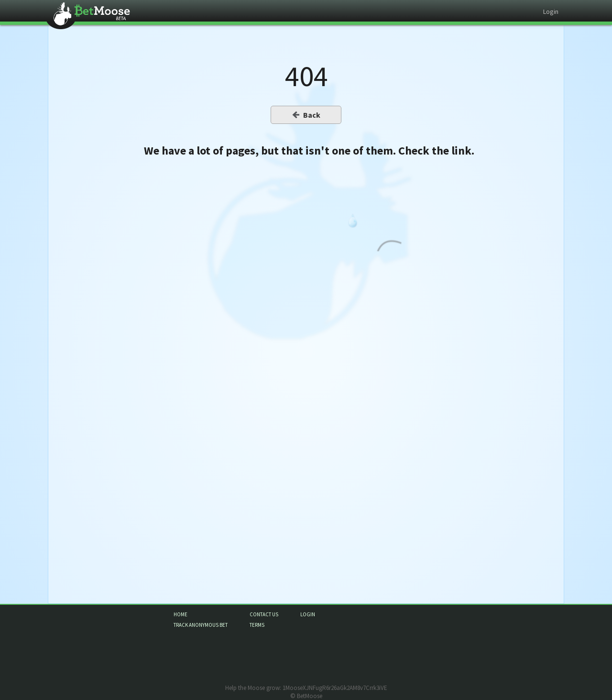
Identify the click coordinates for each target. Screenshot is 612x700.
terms (257, 625)
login (308, 614)
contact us (264, 614)
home (180, 614)
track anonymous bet (201, 625)
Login (551, 11)
